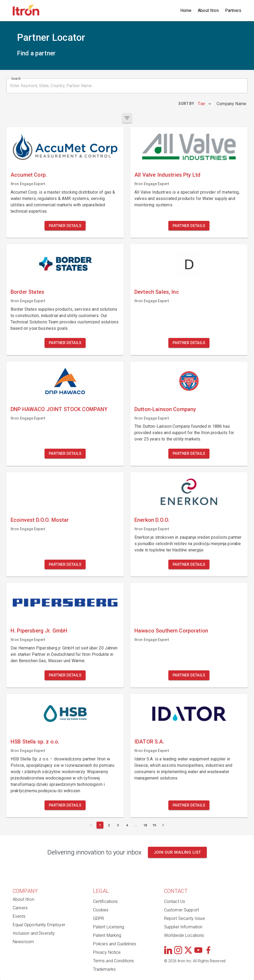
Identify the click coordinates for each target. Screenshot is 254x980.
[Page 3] (118, 825)
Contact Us (175, 901)
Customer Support (181, 910)
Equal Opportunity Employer (39, 925)
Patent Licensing (109, 927)
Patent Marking (107, 935)
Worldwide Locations (184, 935)
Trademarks (104, 969)
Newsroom (23, 942)
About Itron (208, 10)
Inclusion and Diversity (34, 933)
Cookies (101, 910)
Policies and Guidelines (115, 944)
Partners (233, 10)
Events (19, 916)
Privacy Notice (107, 952)
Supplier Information (183, 927)
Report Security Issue (185, 918)
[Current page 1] (100, 825)
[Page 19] (154, 825)
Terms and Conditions (114, 961)
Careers (20, 908)
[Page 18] (145, 825)
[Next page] (163, 825)
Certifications (106, 901)
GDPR (99, 918)
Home (186, 10)
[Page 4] (127, 825)
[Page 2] (109, 825)
